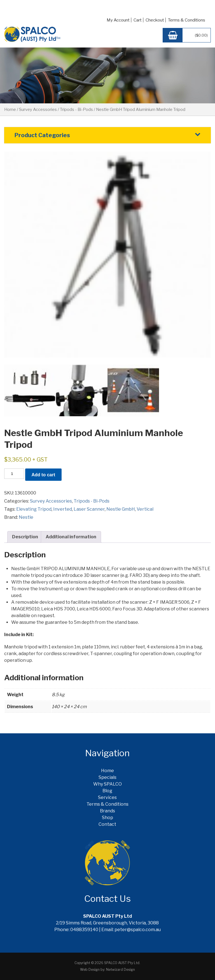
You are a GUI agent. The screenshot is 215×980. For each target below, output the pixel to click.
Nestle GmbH (121, 509)
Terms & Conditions (187, 20)
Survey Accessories (38, 110)
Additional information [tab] (71, 537)
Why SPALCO (107, 784)
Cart (138, 20)
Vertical (145, 509)
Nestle (26, 517)
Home (10, 110)
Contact (107, 824)
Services (107, 797)
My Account (118, 20)
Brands (107, 811)
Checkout (155, 20)
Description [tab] (25, 537)
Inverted (63, 509)
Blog (107, 791)
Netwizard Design (121, 970)
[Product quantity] (14, 474)
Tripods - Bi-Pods (76, 110)
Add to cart (43, 475)
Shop (107, 818)
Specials (107, 777)
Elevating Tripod (34, 509)
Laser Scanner (89, 509)
